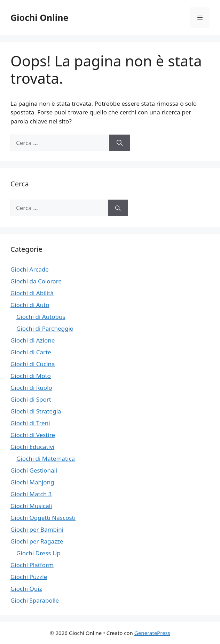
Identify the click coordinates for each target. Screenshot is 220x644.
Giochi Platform (32, 565)
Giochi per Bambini (37, 529)
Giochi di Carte (31, 352)
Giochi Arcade (30, 269)
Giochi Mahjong (32, 482)
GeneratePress (152, 633)
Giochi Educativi (32, 447)
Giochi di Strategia (36, 411)
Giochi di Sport (31, 399)
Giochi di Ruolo (31, 388)
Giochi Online (39, 17)
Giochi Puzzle (29, 577)
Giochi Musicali (31, 506)
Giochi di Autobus (41, 317)
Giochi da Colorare (36, 281)
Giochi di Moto (31, 376)
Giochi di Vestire (33, 435)
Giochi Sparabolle (35, 600)
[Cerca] (120, 143)
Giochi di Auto (30, 305)
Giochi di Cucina (33, 364)
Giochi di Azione (33, 340)
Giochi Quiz (26, 589)
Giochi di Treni (30, 423)
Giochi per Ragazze (37, 541)
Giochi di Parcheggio (45, 328)
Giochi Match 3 (31, 494)
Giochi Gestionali (34, 470)
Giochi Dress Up (38, 553)
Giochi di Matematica (46, 458)
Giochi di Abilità (32, 293)
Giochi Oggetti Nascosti (43, 518)
